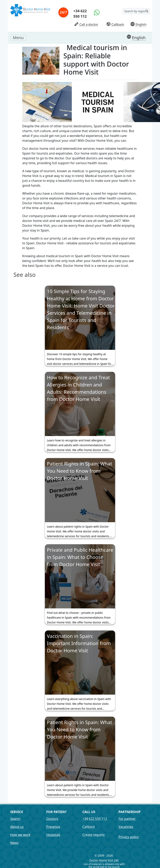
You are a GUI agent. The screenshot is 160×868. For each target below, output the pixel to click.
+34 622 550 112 (80, 14)
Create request (94, 835)
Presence (53, 827)
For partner (127, 819)
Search (15, 819)
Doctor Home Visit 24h (104, 860)
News (14, 843)
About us (17, 827)
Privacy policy (129, 837)
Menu (19, 37)
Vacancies (126, 827)
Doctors (52, 819)
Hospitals (53, 835)
